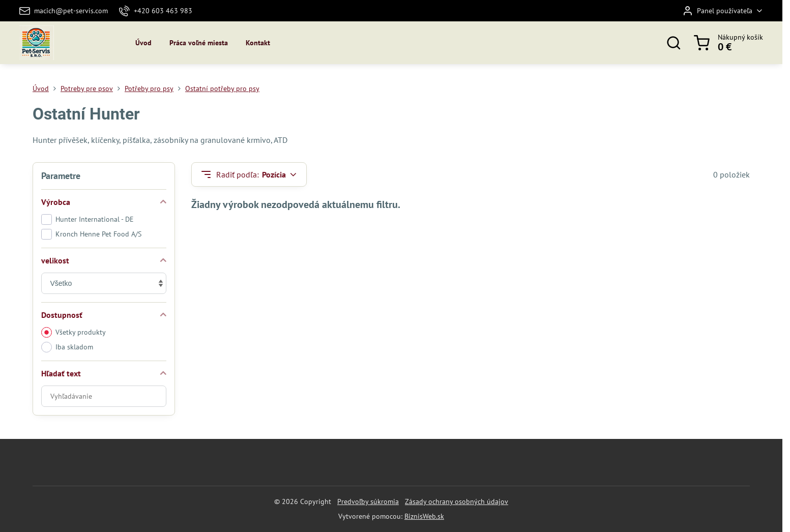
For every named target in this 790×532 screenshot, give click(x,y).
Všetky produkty (74, 332)
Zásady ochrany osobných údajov (457, 501)
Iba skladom (67, 347)
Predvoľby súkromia (368, 501)
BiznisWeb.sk (424, 516)
